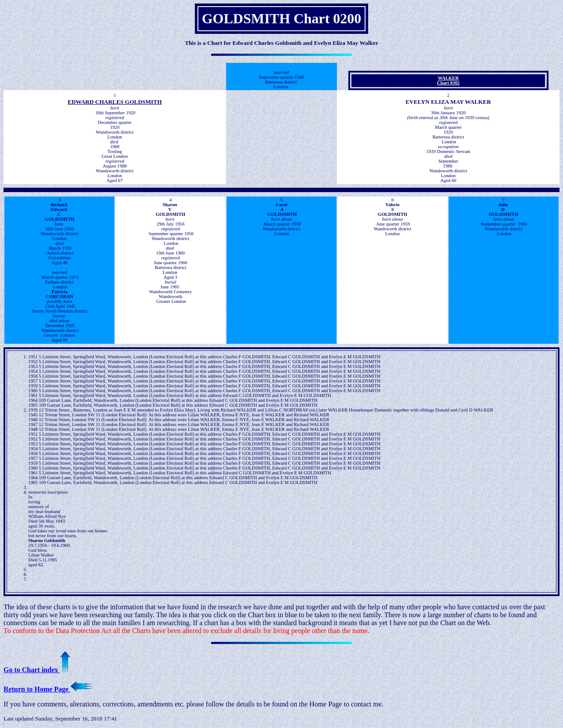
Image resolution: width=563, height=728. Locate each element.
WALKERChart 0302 (448, 80)
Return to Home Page (48, 689)
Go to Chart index (37, 670)
